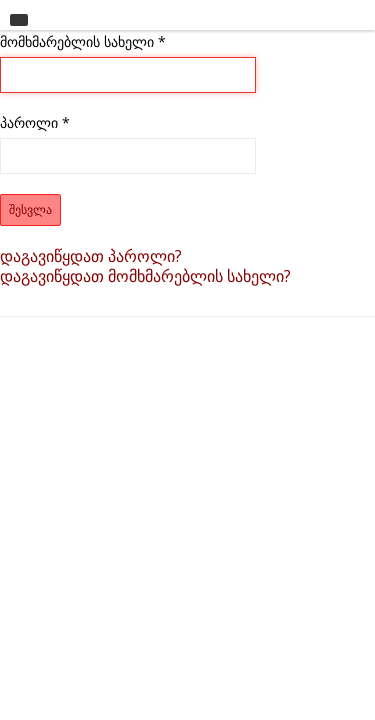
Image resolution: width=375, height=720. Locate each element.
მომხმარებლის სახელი (83, 41)
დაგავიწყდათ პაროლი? (91, 256)
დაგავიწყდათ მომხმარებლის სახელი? (145, 276)
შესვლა (30, 210)
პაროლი (35, 122)
